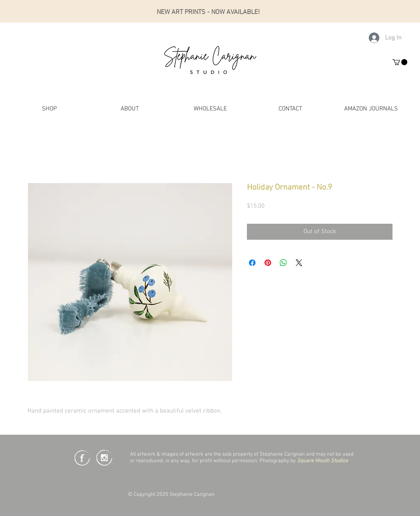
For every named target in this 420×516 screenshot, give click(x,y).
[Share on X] (299, 263)
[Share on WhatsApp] (283, 263)
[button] (400, 62)
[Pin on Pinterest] (268, 263)
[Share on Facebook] (252, 263)
